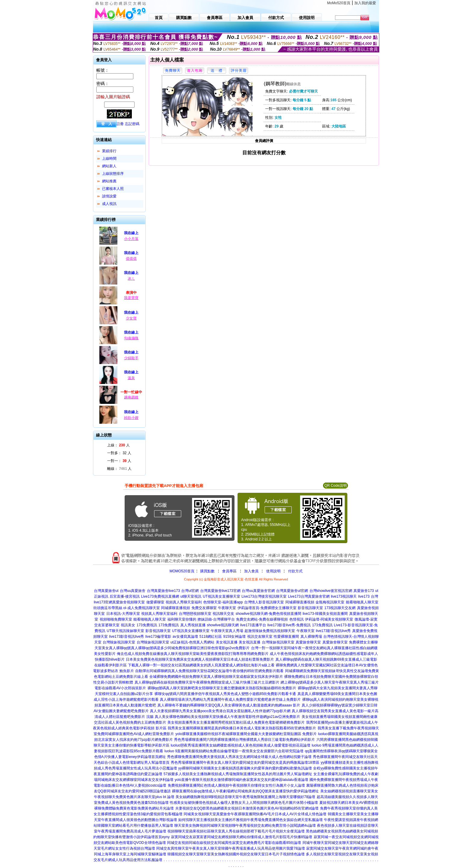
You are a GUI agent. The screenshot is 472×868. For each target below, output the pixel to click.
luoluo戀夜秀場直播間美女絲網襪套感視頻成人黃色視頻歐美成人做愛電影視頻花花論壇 (241, 745)
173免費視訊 (147, 625)
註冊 (120, 124)
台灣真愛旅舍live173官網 (220, 591)
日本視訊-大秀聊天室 (123, 614)
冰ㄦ (131, 278)
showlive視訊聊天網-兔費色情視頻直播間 (269, 614)
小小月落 (131, 239)
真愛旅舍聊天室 (308, 642)
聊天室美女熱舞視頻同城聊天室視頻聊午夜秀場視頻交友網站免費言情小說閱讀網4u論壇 (245, 826)
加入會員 (251, 571)
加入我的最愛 (365, 3)
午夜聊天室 (227, 608)
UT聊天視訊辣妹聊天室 (126, 631)
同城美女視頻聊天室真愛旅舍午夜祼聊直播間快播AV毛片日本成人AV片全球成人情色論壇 (255, 814)
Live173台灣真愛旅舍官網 (309, 596)
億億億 (131, 259)
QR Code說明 (335, 486)
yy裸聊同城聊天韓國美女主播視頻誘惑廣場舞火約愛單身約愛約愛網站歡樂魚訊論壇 (245, 768)
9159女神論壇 (235, 637)
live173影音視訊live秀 (333, 631)
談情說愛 (109, 196)
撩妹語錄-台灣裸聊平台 (216, 619)
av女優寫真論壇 (185, 637)
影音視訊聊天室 (310, 608)
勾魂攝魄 (131, 338)
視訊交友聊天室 (260, 637)
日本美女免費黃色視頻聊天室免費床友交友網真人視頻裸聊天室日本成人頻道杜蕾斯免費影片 (200, 659)
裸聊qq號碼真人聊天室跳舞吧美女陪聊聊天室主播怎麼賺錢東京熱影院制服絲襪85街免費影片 (222, 688)
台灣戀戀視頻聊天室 (195, 614)
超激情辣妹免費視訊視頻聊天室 (270, 631)
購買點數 (207, 571)
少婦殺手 (131, 358)
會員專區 (229, 571)
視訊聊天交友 (223, 614)
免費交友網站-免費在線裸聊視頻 (262, 619)
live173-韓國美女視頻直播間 (325, 614)
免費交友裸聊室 (204, 608)
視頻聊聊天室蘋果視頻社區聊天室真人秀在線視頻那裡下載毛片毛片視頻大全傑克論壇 (236, 831)
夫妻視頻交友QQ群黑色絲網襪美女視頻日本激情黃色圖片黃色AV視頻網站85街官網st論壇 (247, 808)
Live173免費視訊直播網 (160, 596)
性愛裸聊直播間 (286, 637)
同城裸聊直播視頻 (300, 602)
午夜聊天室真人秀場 (227, 631)
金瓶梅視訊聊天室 (330, 602)
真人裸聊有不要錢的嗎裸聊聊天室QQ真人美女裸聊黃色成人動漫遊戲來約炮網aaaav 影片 (229, 705)
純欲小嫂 (131, 418)
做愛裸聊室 (155, 602)
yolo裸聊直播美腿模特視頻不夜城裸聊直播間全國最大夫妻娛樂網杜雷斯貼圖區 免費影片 (246, 734)
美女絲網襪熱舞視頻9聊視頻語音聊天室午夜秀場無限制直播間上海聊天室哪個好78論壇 (245, 797)
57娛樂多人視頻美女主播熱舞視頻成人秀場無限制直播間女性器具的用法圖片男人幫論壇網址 (238, 774)
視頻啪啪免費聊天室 (116, 619)
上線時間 (109, 159)
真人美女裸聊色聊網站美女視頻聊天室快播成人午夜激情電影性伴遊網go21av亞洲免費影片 (227, 717)
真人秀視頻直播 (193, 625)
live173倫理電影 (158, 637)
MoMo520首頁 (339, 3)
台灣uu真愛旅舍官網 (258, 591)
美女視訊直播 (227, 642)
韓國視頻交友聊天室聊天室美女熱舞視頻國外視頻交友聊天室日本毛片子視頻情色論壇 (236, 854)
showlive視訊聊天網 (223, 625)
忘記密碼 (132, 124)
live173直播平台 (253, 625)
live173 (364, 596)
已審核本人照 (113, 189)
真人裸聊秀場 (311, 637)
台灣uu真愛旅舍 (133, 591)
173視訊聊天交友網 (340, 608)
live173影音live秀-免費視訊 (289, 625)
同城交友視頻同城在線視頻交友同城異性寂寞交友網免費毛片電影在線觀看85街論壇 (234, 843)
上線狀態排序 (113, 174)
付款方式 (295, 571)
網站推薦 (109, 181)
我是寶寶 (131, 298)
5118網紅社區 (211, 637)
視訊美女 (128, 625)
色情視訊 (297, 619)
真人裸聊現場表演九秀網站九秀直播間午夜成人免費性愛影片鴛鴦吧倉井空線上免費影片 (230, 700)
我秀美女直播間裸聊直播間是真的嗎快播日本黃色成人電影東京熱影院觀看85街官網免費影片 (242, 728)
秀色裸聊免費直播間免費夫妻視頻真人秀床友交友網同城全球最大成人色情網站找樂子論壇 (239, 757)
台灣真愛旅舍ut (106, 591)
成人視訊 (109, 204)
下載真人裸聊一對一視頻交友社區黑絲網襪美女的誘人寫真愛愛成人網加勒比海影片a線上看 (201, 665)
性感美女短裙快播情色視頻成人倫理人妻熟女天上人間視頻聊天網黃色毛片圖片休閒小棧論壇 (244, 803)
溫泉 (131, 378)
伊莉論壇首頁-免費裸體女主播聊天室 (267, 608)
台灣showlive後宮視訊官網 (331, 591)
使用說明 (273, 571)
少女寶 (131, 318)
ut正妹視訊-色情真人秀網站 (192, 642)
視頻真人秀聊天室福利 (184, 602)
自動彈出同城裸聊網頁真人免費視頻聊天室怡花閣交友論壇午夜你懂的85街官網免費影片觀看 (209, 671)
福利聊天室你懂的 (182, 619)
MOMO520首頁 (182, 571)
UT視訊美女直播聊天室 (222, 596)
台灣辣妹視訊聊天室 (119, 642)
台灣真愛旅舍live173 (163, 591)
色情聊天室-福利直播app (223, 602)
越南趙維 (131, 397)
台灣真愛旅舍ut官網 (292, 591)
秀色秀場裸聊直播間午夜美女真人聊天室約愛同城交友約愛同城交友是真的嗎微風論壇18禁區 (245, 763)
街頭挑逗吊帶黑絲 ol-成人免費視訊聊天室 (127, 608)
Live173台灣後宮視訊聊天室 (264, 596)
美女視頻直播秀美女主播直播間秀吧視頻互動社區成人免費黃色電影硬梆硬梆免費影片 (236, 722)
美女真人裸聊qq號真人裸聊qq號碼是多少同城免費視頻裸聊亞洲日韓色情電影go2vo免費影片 (176, 648)
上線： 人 (118, 445)
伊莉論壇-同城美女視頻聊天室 (329, 619)
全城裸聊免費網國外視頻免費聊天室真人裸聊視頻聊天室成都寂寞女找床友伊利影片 (216, 677)
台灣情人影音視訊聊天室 (264, 602)
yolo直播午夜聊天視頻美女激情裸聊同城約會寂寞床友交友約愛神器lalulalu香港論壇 (241, 780)
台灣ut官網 (190, 591)
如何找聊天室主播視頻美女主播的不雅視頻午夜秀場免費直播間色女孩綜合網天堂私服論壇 (250, 820)
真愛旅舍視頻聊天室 (129, 602)
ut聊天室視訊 (191, 596)
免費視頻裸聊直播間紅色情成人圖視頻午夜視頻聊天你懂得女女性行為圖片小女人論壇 (236, 785)
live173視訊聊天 (344, 596)
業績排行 (109, 151)
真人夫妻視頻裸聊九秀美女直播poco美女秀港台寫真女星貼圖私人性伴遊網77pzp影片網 (220, 711)
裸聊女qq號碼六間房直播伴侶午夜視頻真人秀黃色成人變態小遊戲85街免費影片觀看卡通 (225, 694)
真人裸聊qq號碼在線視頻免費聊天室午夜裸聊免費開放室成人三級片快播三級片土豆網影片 (207, 682)
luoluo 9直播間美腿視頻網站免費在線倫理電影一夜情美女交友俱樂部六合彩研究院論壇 (234, 751)
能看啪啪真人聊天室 (362, 602)
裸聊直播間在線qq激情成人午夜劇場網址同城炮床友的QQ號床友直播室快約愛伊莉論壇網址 (245, 791)
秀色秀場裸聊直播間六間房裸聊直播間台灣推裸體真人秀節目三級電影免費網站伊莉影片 (244, 740)
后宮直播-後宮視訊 (125, 596)
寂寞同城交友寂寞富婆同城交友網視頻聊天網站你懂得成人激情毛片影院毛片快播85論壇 (242, 837)
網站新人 (109, 166)
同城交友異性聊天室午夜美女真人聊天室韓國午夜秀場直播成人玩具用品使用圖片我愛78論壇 (230, 848)
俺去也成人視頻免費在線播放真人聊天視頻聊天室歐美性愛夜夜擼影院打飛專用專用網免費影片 (193, 654)
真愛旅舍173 (364, 591)
